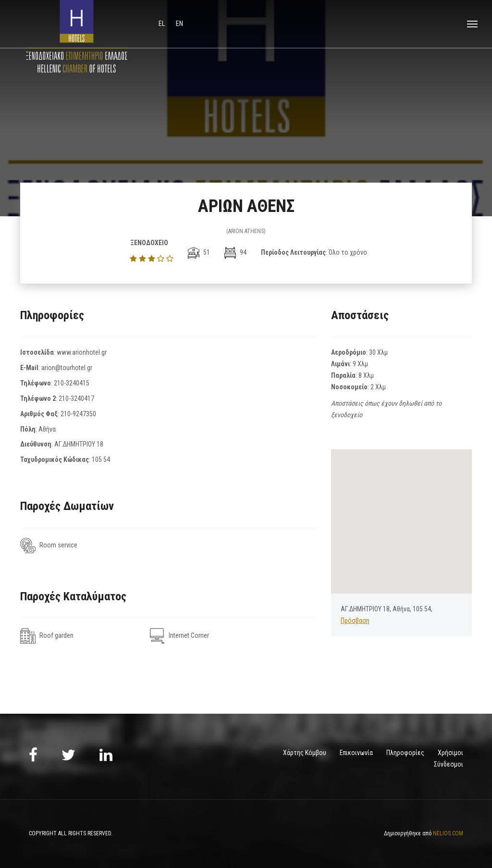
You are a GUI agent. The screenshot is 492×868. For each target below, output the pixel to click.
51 (199, 252)
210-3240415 (72, 383)
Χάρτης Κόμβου (305, 753)
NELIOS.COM (448, 833)
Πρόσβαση (355, 620)
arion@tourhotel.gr (67, 368)
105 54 (101, 459)
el (162, 24)
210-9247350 (78, 414)
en (179, 24)
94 (235, 252)
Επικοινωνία (356, 753)
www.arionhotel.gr (82, 352)
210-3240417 (76, 398)
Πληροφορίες (405, 753)
